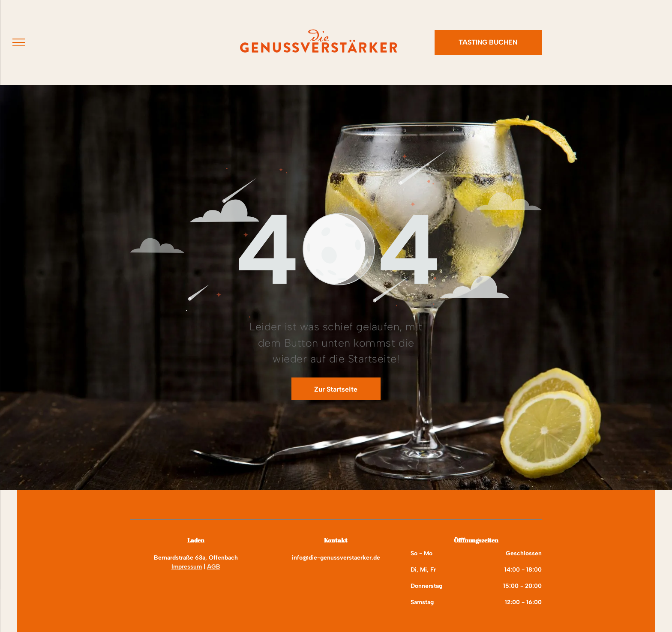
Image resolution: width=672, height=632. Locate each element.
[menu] (19, 42)
